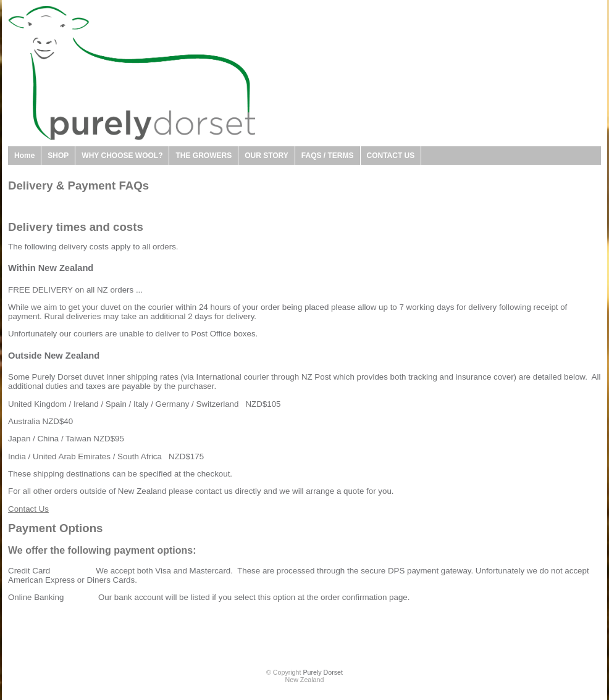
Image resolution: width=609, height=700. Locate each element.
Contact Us (28, 509)
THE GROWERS (204, 156)
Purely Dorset (323, 672)
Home (24, 156)
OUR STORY (267, 156)
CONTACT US (391, 156)
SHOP (58, 156)
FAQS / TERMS (328, 156)
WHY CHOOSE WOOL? (122, 156)
